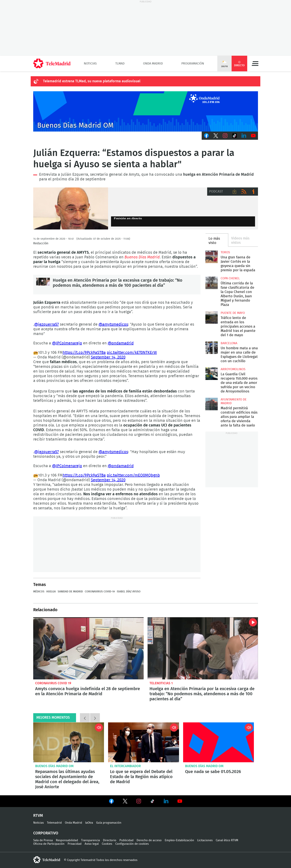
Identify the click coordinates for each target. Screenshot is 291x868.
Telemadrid (54, 823)
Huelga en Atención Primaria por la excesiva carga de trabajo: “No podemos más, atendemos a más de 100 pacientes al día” (43, 285)
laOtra (89, 823)
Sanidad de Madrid (70, 592)
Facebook (206, 136)
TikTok (235, 136)
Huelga (51, 592)
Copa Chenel (230, 278)
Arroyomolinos (233, 369)
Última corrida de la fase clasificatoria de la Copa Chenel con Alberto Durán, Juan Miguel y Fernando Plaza (212, 283)
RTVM (38, 816)
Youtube (253, 136)
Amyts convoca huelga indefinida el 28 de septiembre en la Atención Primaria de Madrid (88, 648)
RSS (244, 192)
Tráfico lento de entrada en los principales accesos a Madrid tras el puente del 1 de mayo (212, 317)
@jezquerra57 (47, 324)
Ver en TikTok (152, 802)
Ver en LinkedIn (166, 801)
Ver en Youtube (180, 801)
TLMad (120, 64)
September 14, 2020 (108, 357)
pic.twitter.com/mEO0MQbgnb (133, 475)
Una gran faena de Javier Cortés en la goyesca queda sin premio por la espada (212, 257)
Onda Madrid (153, 64)
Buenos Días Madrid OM (54, 766)
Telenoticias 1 (161, 683)
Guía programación (109, 823)
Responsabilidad (67, 840)
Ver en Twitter (125, 802)
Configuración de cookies (132, 844)
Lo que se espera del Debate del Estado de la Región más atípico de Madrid (144, 742)
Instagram (225, 136)
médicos (39, 592)
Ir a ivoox (253, 192)
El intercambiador (125, 766)
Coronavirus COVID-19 (100, 592)
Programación (193, 64)
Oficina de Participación (49, 844)
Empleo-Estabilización (179, 840)
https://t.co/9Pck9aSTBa (84, 353)
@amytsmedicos (113, 324)
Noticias (90, 64)
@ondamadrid (121, 343)
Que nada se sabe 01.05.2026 (219, 742)
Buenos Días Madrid (142, 257)
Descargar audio (235, 192)
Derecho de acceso (149, 840)
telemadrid (47, 860)
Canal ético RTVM (227, 840)
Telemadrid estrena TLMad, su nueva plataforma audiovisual (92, 81)
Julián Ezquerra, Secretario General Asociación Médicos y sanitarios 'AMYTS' (71, 209)
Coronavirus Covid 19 (53, 683)
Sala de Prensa (43, 840)
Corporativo (46, 833)
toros (225, 252)
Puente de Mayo (233, 313)
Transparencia (90, 840)
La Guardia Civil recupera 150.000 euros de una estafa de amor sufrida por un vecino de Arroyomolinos (212, 374)
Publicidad (126, 840)
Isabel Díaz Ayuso (129, 592)
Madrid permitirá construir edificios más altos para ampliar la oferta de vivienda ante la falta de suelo (212, 404)
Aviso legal (92, 844)
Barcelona (229, 343)
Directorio (110, 840)
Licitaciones (205, 840)
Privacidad (75, 844)
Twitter (216, 136)
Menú (255, 64)
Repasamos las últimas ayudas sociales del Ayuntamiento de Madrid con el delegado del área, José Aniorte (69, 742)
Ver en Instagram (139, 801)
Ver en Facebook (111, 802)
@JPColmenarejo (67, 343)
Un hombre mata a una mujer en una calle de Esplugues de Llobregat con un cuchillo (212, 348)
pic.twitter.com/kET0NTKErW (132, 353)
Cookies (107, 844)
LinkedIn (244, 136)
